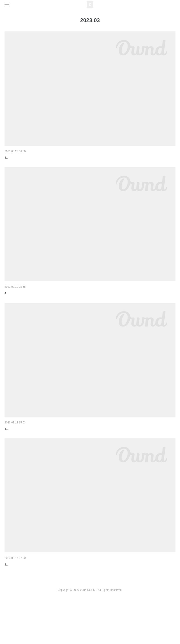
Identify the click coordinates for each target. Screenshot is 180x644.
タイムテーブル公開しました (25, 305)
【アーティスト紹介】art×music (27, 158)
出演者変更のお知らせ (20, 452)
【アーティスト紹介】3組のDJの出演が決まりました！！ (45, 600)
